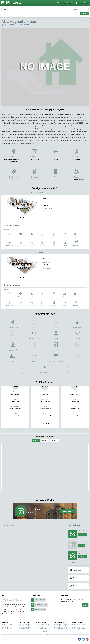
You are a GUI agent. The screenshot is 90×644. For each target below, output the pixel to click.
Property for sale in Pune (25, 627)
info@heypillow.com (41, 605)
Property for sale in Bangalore (26, 624)
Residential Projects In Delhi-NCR (62, 629)
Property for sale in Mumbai (26, 626)
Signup (86, 3)
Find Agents (77, 578)
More (75, 9)
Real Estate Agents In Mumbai (78, 626)
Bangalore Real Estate (7, 624)
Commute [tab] (45, 440)
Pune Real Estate (5, 627)
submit (85, 605)
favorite (87, 21)
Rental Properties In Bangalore (44, 624)
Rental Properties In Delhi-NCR (44, 629)
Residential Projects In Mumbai (61, 626)
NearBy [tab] (54, 440)
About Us (76, 586)
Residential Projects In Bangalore (62, 624)
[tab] (36, 440)
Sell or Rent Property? (65, 3)
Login (79, 3)
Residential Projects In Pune (60, 627)
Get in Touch (68, 511)
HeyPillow (14, 3)
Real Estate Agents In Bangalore (79, 624)
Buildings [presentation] (36, 440)
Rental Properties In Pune (42, 627)
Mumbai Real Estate (6, 626)
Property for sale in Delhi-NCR (26, 629)
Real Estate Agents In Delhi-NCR (79, 629)
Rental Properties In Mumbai (43, 626)
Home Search (77, 570)
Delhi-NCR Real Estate (7, 629)
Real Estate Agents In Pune (78, 627)
